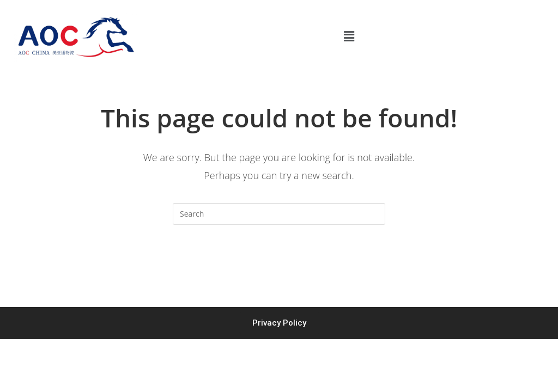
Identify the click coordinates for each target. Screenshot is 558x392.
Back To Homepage (279, 268)
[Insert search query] (279, 214)
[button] (349, 36)
